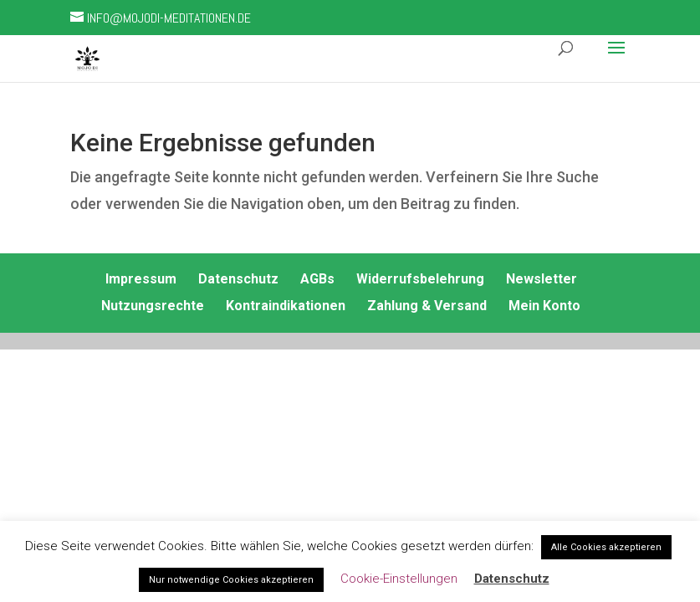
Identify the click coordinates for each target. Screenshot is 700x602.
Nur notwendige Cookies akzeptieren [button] (231, 580)
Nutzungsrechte (153, 306)
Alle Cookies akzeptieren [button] (606, 547)
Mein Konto (544, 306)
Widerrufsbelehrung (420, 279)
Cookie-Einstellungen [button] (399, 579)
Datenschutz (238, 279)
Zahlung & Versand (427, 306)
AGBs (317, 279)
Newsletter (542, 279)
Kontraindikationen (286, 306)
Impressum (141, 279)
